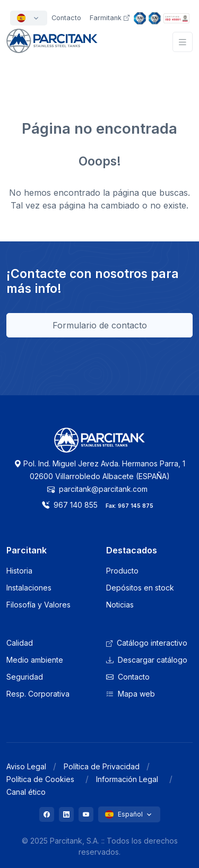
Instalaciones (29, 588)
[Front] (52, 47)
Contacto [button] (66, 18)
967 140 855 (70, 505)
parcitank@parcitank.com (97, 489)
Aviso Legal (26, 766)
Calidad (20, 643)
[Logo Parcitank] (100, 446)
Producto (122, 571)
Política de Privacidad (102, 766)
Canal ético (26, 792)
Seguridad (25, 677)
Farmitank (110, 18)
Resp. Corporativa (38, 694)
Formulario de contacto (100, 325)
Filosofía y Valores (38, 605)
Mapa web (131, 694)
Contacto (128, 677)
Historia (19, 571)
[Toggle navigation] (183, 42)
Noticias (120, 605)
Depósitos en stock (140, 588)
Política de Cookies (40, 779)
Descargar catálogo (147, 660)
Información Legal (127, 779)
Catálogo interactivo (147, 643)
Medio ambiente (35, 660)
